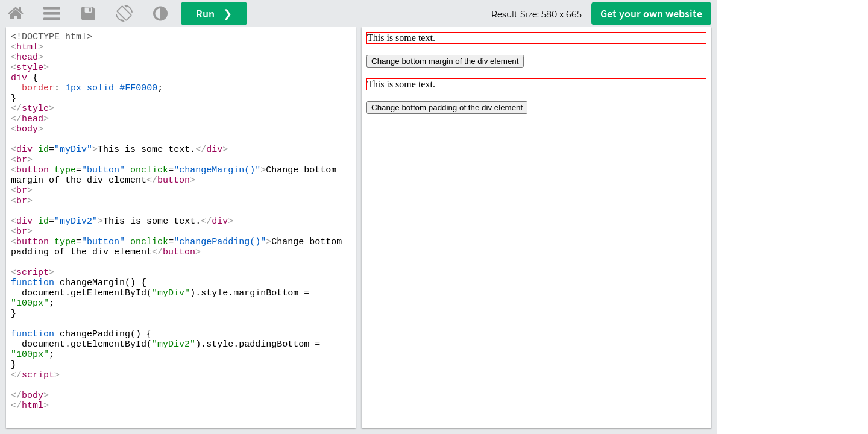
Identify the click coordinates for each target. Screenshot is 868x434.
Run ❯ (214, 14)
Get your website (651, 14)
